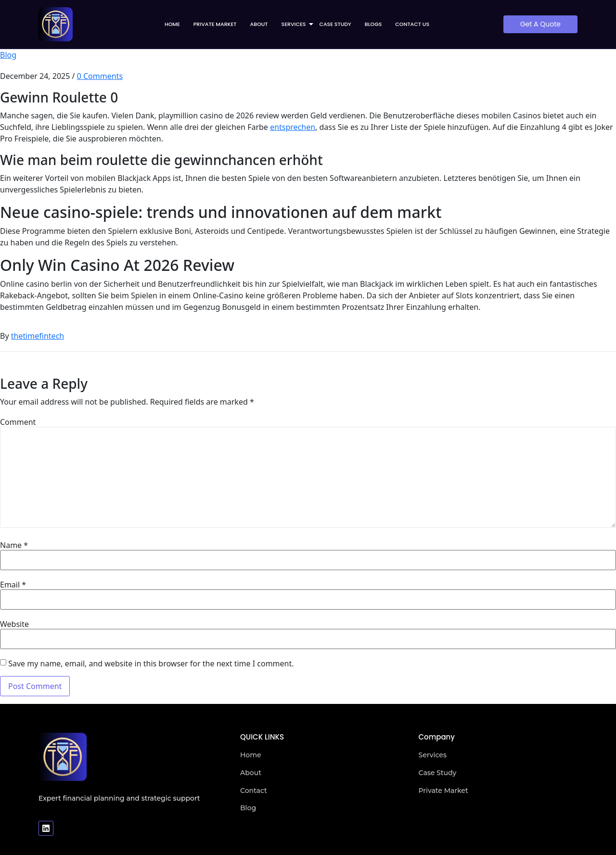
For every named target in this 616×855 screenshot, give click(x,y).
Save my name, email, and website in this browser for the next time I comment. (151, 664)
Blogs (373, 24)
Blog (8, 55)
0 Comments (100, 76)
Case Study (335, 24)
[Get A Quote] (540, 24)
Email (13, 585)
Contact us (412, 24)
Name (14, 545)
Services (297, 24)
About (259, 24)
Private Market (215, 24)
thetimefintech (38, 336)
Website (14, 624)
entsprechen (293, 127)
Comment (18, 422)
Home (172, 24)
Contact (254, 791)
